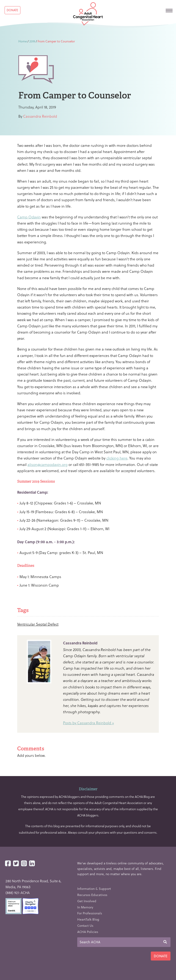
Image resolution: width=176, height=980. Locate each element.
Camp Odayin (29, 217)
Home (23, 41)
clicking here (117, 458)
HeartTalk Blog (88, 919)
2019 (32, 41)
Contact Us (85, 926)
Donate (12, 10)
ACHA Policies (88, 932)
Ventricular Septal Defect (38, 624)
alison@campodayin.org (48, 464)
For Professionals (90, 913)
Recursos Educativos (92, 895)
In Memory (85, 907)
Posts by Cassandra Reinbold (87, 723)
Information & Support (94, 889)
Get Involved (87, 901)
